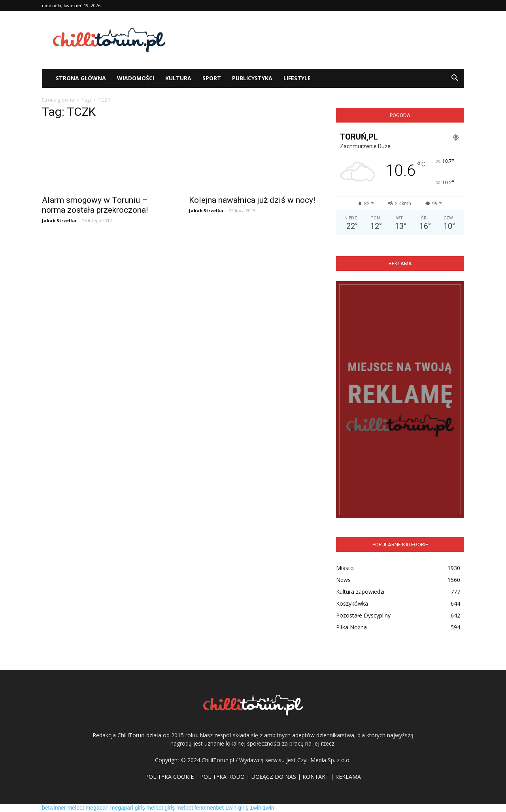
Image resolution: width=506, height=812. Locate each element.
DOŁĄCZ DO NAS (274, 777)
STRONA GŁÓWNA (81, 78)
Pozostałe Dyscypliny (363, 615)
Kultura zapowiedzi (360, 592)
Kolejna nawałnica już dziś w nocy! (252, 200)
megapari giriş (128, 808)
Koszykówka (352, 603)
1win (256, 808)
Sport (212, 78)
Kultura (178, 78)
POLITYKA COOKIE (169, 777)
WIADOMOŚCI (136, 78)
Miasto (345, 568)
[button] (455, 78)
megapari (97, 808)
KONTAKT (316, 777)
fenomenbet (209, 808)
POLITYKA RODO (222, 777)
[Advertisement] (320, 40)
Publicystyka (252, 78)
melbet (76, 808)
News (343, 580)
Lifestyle (297, 78)
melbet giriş (161, 808)
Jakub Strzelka (59, 220)
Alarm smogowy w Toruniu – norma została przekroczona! (95, 205)
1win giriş (237, 808)
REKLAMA (348, 777)
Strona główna (58, 100)
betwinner (54, 808)
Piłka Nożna (351, 627)
